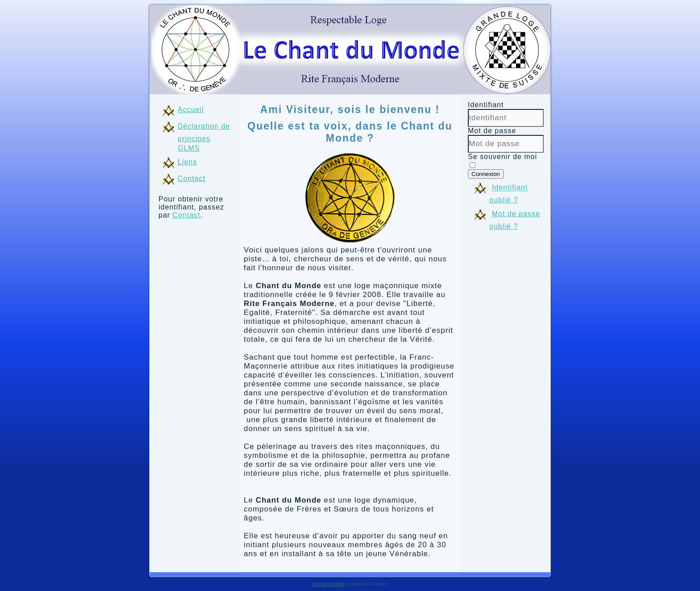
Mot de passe (492, 131)
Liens (187, 162)
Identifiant (486, 105)
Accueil (191, 110)
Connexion (486, 174)
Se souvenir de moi (502, 157)
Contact (192, 178)
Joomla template (328, 584)
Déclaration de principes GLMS (204, 137)
